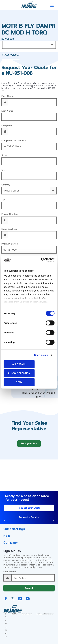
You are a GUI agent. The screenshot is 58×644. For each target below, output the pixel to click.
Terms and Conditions (45, 616)
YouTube (28, 601)
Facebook (6, 601)
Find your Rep (29, 446)
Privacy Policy (27, 616)
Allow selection (19, 373)
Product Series (10, 244)
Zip (3, 200)
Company (7, 126)
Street (5, 155)
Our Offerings (14, 531)
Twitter (13, 601)
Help (7, 538)
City (3, 170)
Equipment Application (14, 141)
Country (6, 185)
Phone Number (10, 214)
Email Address (9, 229)
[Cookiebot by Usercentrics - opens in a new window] (41, 260)
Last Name (7, 111)
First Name (7, 96)
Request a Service (29, 520)
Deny (19, 382)
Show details (41, 355)
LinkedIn (20, 601)
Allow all (19, 364)
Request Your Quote (29, 510)
